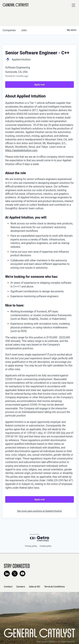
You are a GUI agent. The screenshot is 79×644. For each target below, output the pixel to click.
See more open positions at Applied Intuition (39, 511)
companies (9, 30)
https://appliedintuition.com (21, 150)
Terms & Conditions (54, 587)
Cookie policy (46, 546)
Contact (8, 587)
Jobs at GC (35, 587)
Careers (21, 587)
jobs (24, 30)
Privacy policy (31, 546)
